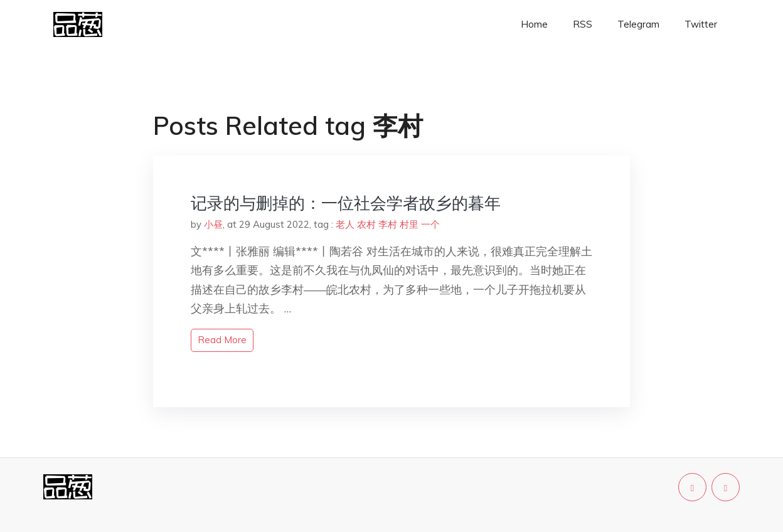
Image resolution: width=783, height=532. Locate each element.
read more (222, 340)
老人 (345, 224)
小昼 (213, 224)
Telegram (638, 24)
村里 (409, 224)
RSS (583, 24)
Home (534, 24)
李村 (388, 224)
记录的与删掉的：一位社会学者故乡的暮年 (346, 203)
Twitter (701, 24)
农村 (366, 224)
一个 (430, 224)
